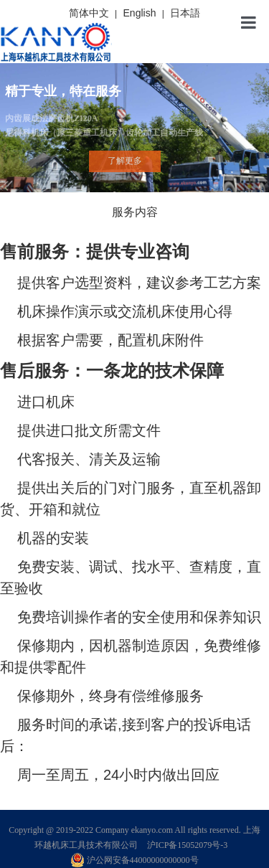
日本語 (185, 13)
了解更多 (125, 161)
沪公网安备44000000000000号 (135, 860)
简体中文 (89, 13)
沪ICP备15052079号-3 (188, 845)
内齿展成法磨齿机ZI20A (134, 127)
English (140, 13)
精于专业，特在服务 (63, 91)
